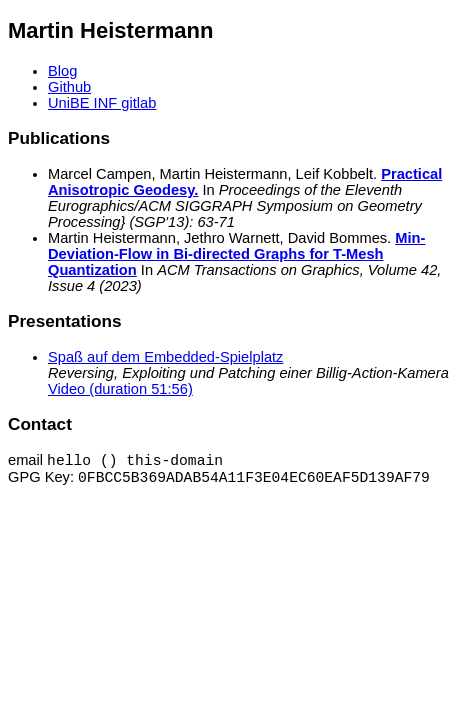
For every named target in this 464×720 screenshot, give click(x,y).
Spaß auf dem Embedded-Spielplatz (165, 357)
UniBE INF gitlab (102, 103)
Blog (62, 71)
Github (69, 87)
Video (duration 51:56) (120, 389)
